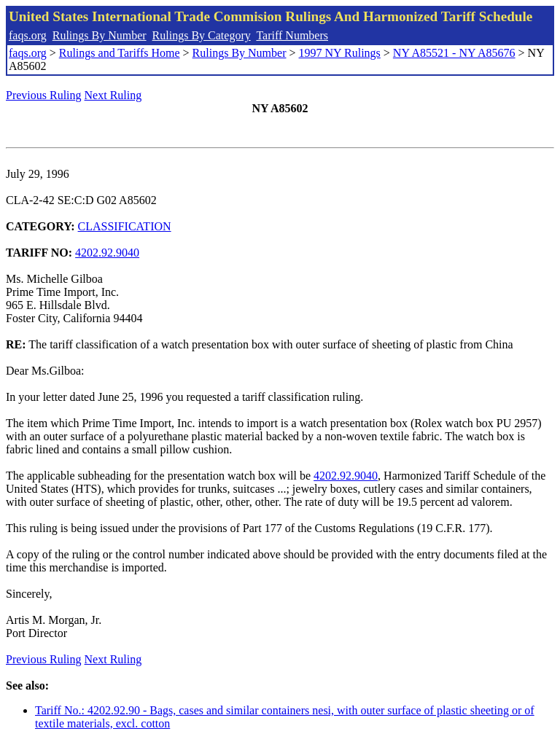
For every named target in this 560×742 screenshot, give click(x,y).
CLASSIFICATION (125, 226)
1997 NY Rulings (340, 53)
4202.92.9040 (107, 253)
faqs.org (28, 35)
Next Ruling (113, 95)
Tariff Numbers (292, 35)
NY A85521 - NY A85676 (454, 53)
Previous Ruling (44, 95)
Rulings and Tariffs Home (120, 53)
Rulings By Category (202, 35)
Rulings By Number (100, 35)
